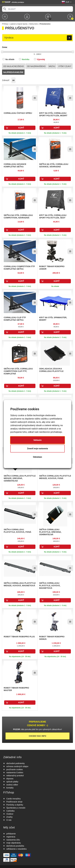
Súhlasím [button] (38, 440)
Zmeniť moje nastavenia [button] (37, 449)
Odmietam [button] (37, 457)
